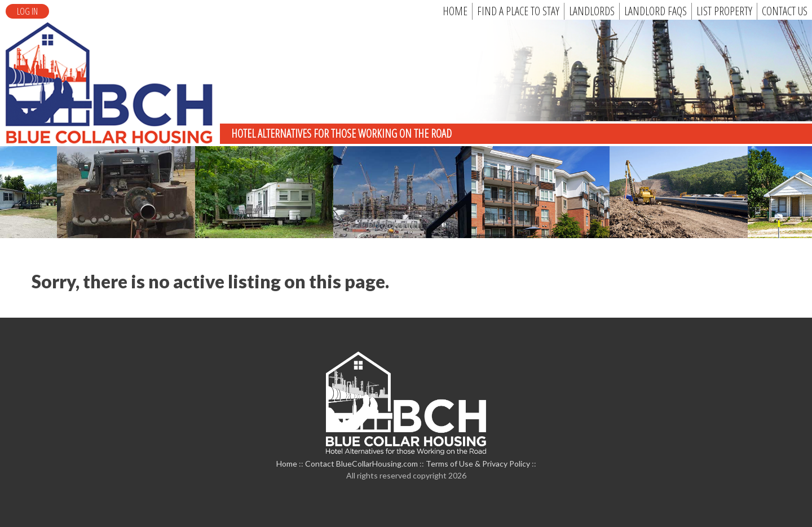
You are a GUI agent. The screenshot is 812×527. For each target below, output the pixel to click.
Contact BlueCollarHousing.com (361, 464)
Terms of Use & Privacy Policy (478, 464)
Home (287, 464)
